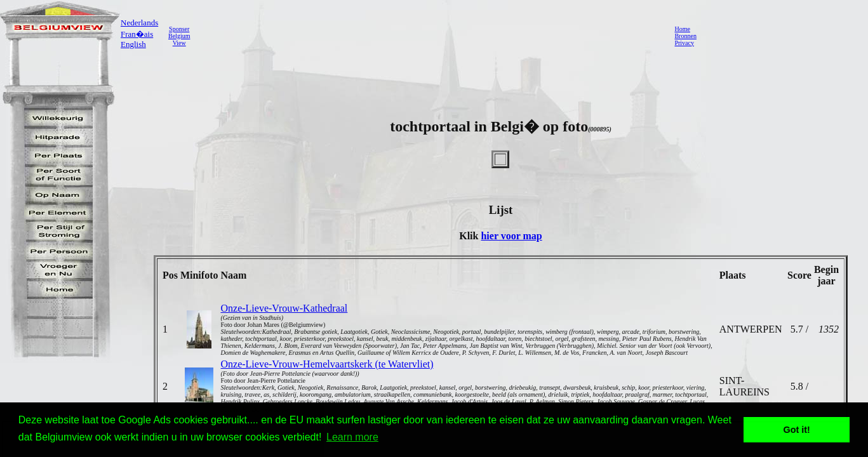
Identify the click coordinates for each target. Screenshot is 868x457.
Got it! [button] (797, 430)
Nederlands (139, 23)
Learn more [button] (352, 437)
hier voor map (511, 236)
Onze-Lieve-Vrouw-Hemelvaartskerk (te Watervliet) (327, 364)
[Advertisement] (429, 36)
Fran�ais (137, 34)
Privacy (684, 43)
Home (682, 29)
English (133, 44)
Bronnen (685, 36)
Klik (470, 236)
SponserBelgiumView (179, 36)
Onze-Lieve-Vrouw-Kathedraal (284, 308)
